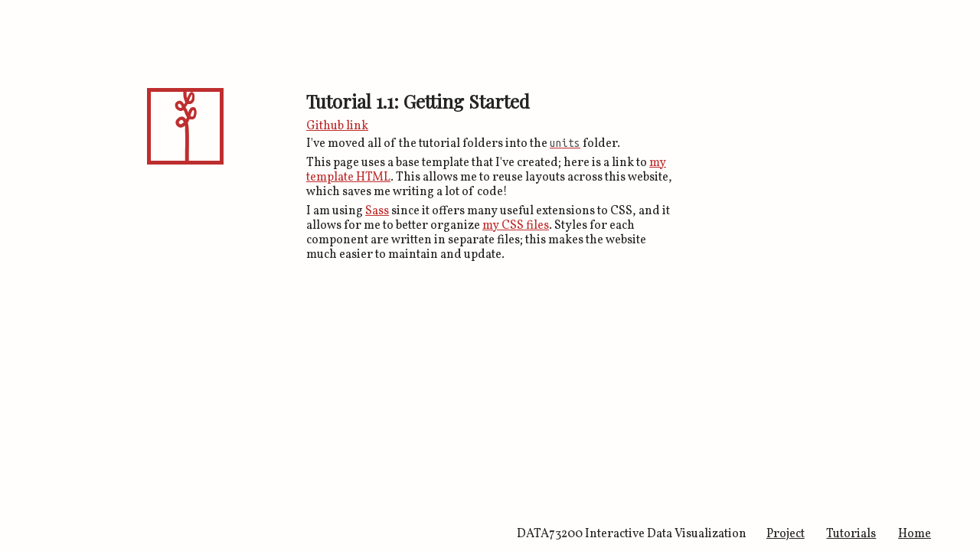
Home (915, 534)
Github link (337, 126)
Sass (377, 211)
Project (786, 534)
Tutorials (851, 534)
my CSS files (516, 226)
